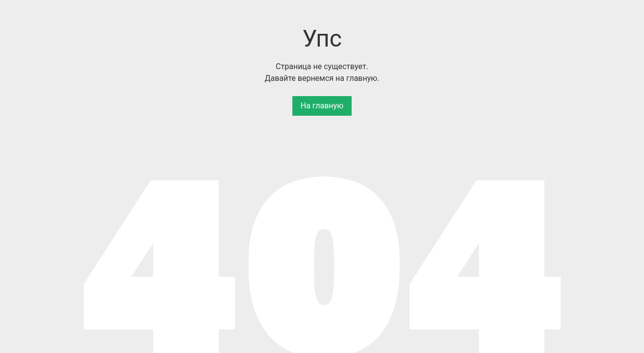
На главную (322, 106)
